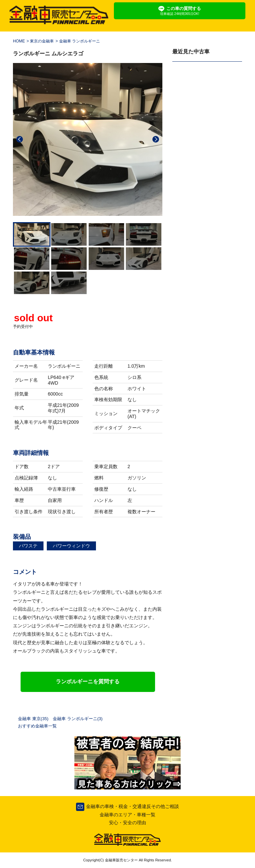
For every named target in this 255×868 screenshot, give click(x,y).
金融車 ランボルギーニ (80, 41)
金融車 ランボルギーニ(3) (78, 719)
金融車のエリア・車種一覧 (127, 815)
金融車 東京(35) (33, 719)
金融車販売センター (121, 860)
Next (156, 139)
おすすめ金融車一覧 (37, 726)
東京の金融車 (42, 41)
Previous (20, 139)
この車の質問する (180, 11)
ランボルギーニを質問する (88, 682)
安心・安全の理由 (127, 823)
